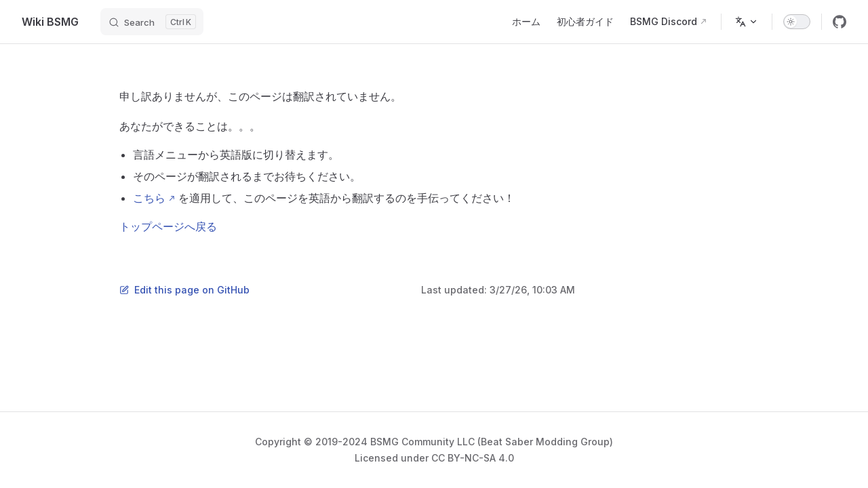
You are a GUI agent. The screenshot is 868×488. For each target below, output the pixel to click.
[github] (840, 22)
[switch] (797, 22)
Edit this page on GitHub (184, 290)
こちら (149, 198)
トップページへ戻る (168, 226)
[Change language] (747, 22)
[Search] (152, 22)
